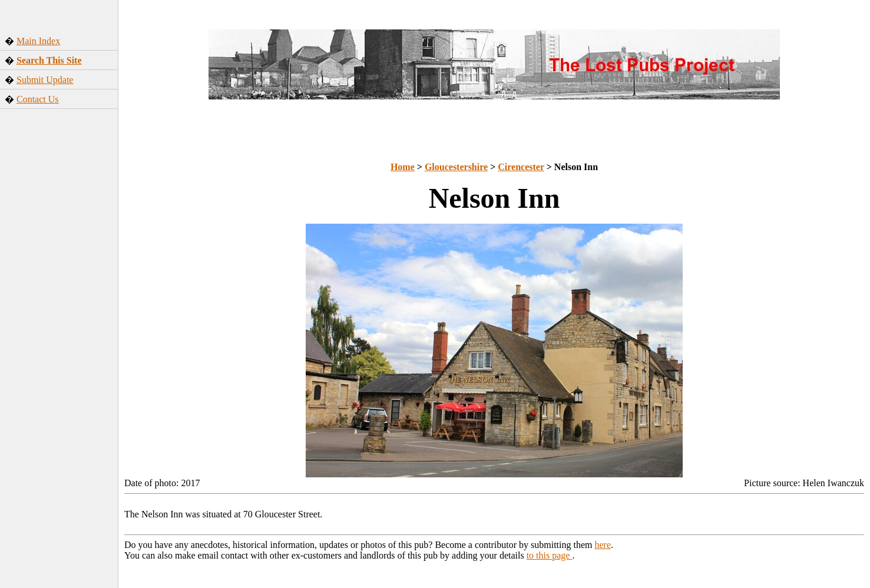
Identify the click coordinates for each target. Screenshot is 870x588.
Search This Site (49, 60)
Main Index (38, 41)
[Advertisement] (59, 308)
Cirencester (521, 167)
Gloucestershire (456, 167)
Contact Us (38, 99)
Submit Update (45, 80)
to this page (550, 555)
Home (403, 167)
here (603, 545)
